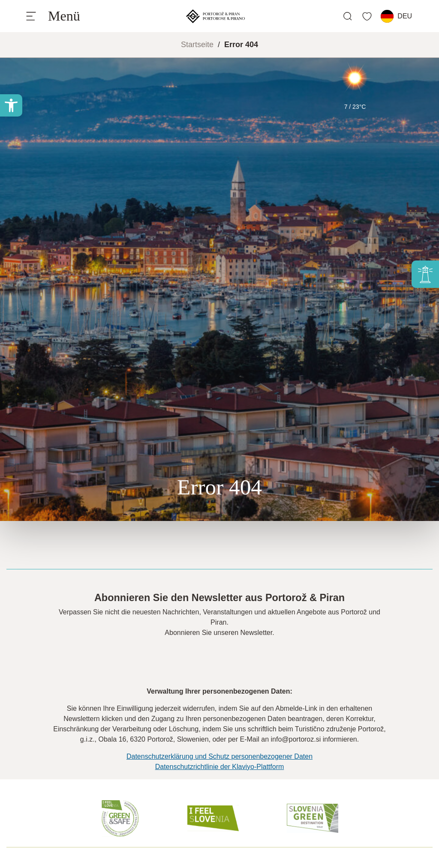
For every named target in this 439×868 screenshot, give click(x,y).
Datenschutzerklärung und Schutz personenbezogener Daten (219, 756)
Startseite (197, 45)
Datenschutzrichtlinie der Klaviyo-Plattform (220, 767)
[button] (11, 105)
